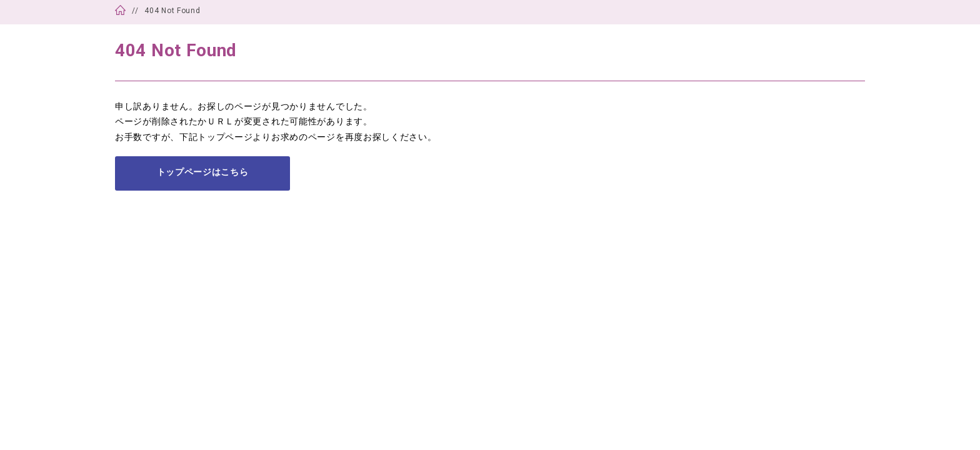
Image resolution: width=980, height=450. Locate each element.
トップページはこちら (203, 172)
